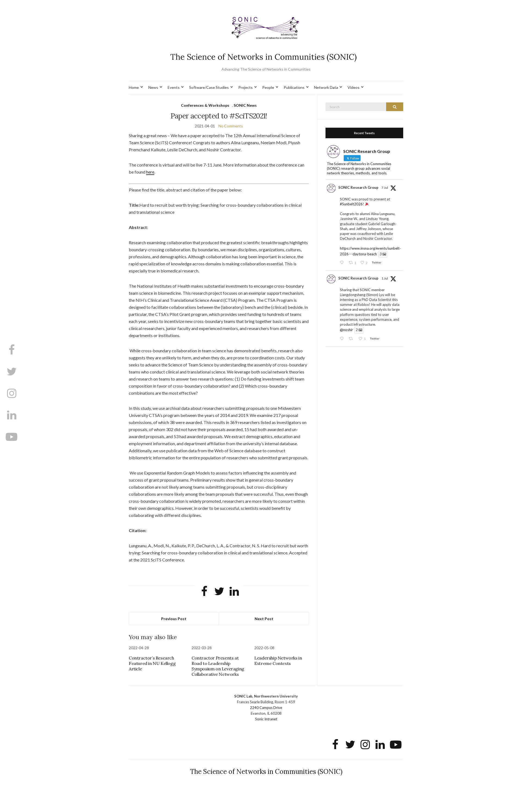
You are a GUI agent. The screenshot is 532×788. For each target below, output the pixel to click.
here (150, 172)
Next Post (264, 619)
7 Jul (385, 188)
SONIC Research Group (358, 187)
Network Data (326, 87)
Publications (294, 87)
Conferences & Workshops (205, 105)
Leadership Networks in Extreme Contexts (278, 661)
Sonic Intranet (266, 719)
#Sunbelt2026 (351, 204)
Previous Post (174, 619)
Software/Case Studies (209, 87)
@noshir (346, 330)
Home (134, 87)
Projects (245, 87)
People (268, 87)
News (153, 87)
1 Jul (385, 278)
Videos (353, 87)
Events (174, 87)
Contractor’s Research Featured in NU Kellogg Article (152, 663)
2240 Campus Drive (266, 708)
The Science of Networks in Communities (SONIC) (266, 772)
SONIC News (245, 105)
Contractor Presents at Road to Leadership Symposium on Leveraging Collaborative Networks (218, 666)
